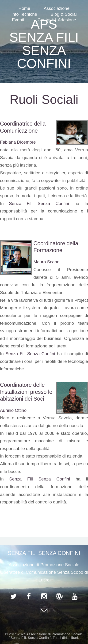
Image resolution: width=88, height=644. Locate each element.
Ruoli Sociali (44, 99)
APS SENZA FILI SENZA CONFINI (44, 44)
